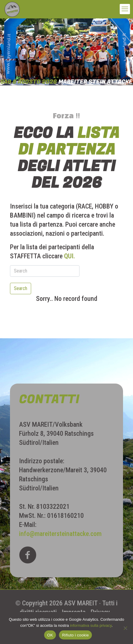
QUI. (70, 256)
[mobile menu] (125, 9)
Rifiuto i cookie (75, 635)
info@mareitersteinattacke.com (60, 534)
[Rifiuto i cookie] (125, 628)
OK (50, 635)
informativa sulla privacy (91, 625)
